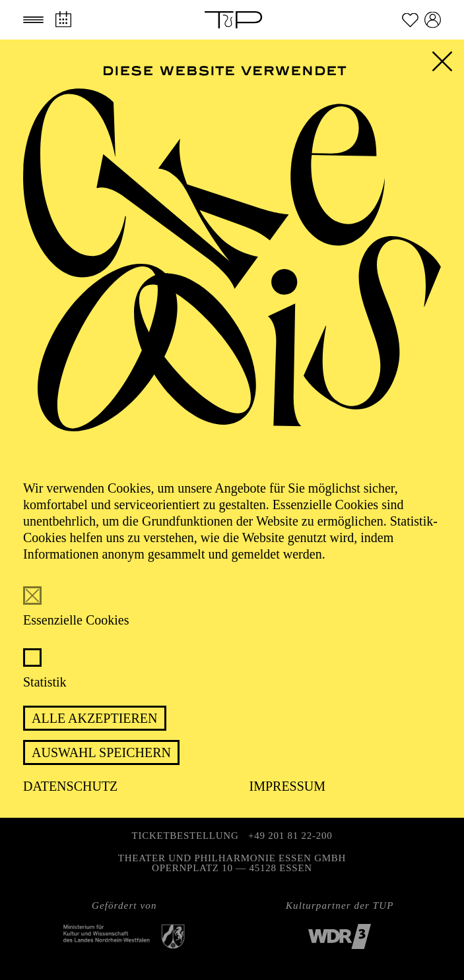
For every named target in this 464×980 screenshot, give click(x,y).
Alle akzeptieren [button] (95, 718)
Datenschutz (70, 786)
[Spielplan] (63, 19)
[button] (33, 20)
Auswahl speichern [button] (101, 752)
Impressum (288, 786)
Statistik (45, 682)
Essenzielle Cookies (76, 620)
